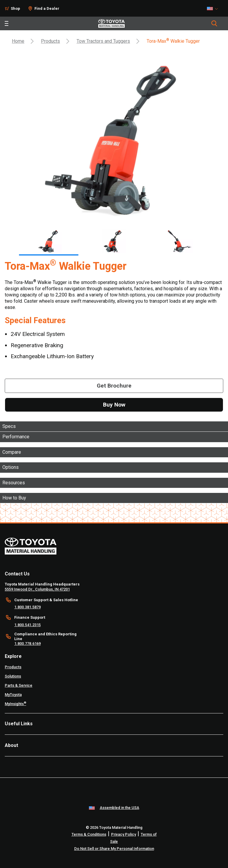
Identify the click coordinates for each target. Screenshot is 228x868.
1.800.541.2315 (27, 625)
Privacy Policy (123, 834)
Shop (15, 8)
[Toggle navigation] (7, 23)
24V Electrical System (38, 334)
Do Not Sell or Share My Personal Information (114, 849)
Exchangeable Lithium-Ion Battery (52, 356)
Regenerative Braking (37, 345)
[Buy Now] (114, 405)
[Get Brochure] (114, 386)
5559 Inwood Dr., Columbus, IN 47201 (37, 589)
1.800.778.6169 (27, 644)
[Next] (215, 240)
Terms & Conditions (89, 834)
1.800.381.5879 (27, 607)
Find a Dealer (47, 8)
